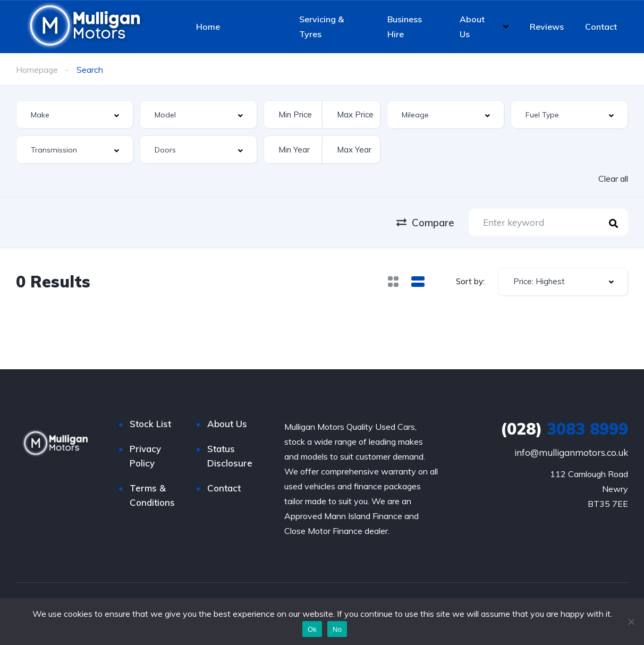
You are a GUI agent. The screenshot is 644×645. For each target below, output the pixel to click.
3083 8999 (564, 429)
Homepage (37, 70)
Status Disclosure (230, 456)
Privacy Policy (145, 456)
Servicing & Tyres (321, 27)
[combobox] (75, 114)
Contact (601, 27)
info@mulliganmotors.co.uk (571, 452)
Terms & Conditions (152, 495)
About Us (472, 27)
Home (208, 27)
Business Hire (405, 27)
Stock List (252, 27)
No (337, 629)
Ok (312, 629)
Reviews (547, 27)
